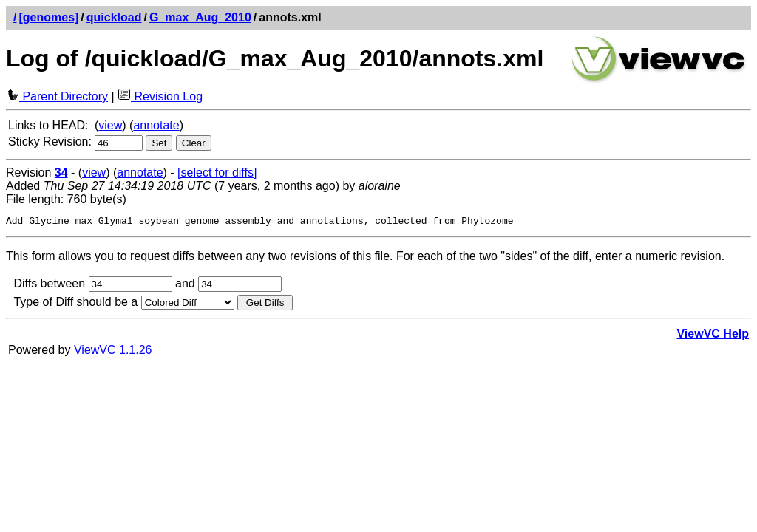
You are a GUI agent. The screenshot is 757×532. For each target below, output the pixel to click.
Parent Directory (57, 96)
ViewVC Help (713, 336)
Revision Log (160, 96)
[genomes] (48, 17)
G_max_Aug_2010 (200, 17)
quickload (114, 17)
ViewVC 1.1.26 (113, 352)
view (110, 125)
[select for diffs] (217, 173)
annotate (156, 125)
